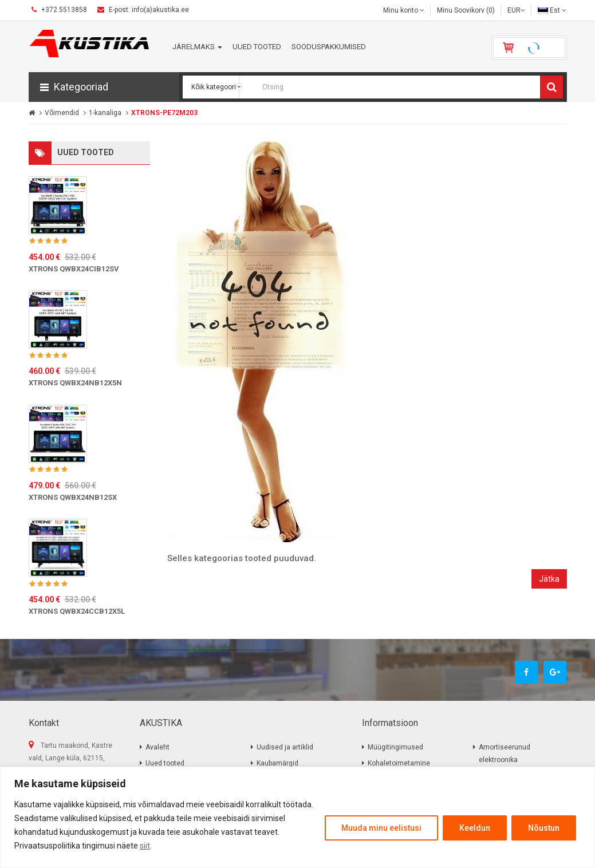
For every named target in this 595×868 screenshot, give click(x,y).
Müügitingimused (395, 747)
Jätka (549, 579)
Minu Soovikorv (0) (466, 10)
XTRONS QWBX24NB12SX (73, 497)
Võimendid (62, 113)
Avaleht (157, 747)
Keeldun (475, 828)
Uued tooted (165, 763)
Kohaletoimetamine (399, 763)
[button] (104, 87)
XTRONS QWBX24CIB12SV (74, 269)
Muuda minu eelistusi (381, 828)
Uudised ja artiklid (285, 747)
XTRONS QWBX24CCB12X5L (77, 611)
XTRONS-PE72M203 (164, 113)
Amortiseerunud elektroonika (505, 753)
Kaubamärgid (277, 763)
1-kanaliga (105, 113)
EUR (516, 10)
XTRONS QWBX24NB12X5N (75, 383)
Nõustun (544, 828)
